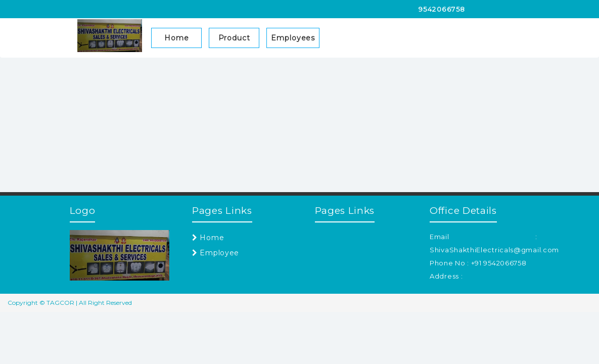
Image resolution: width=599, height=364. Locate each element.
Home (177, 38)
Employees (293, 38)
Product (234, 38)
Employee (216, 253)
